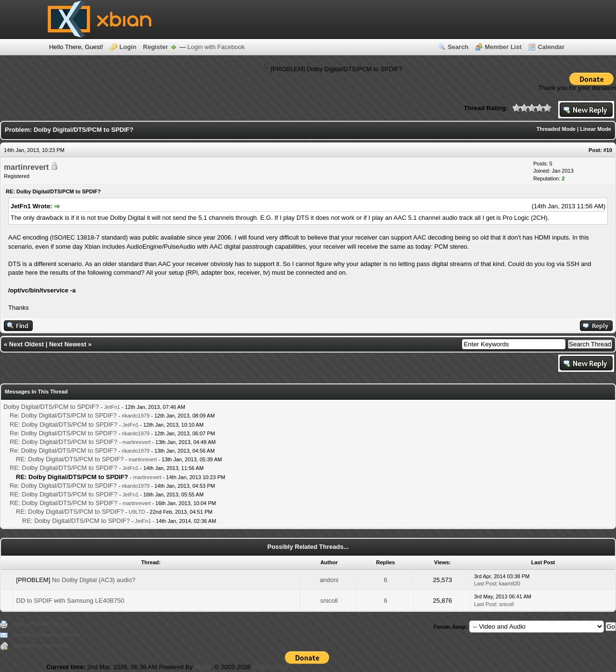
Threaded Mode (556, 129)
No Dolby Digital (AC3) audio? (94, 580)
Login (128, 47)
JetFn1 (112, 407)
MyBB (203, 667)
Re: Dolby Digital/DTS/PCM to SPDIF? (63, 415)
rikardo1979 (136, 416)
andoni (329, 580)
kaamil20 (510, 583)
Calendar (551, 47)
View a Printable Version (41, 624)
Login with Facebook (216, 47)
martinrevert (26, 167)
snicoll (329, 601)
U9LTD (137, 512)
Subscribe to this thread (40, 646)
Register (155, 47)
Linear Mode (596, 129)
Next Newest (68, 344)
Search (458, 47)
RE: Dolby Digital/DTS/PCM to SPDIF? (64, 425)
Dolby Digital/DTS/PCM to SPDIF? (51, 407)
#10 (608, 150)
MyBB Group (270, 667)
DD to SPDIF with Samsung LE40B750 (71, 601)
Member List (503, 47)
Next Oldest (26, 344)
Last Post (485, 583)
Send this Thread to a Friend (46, 635)
